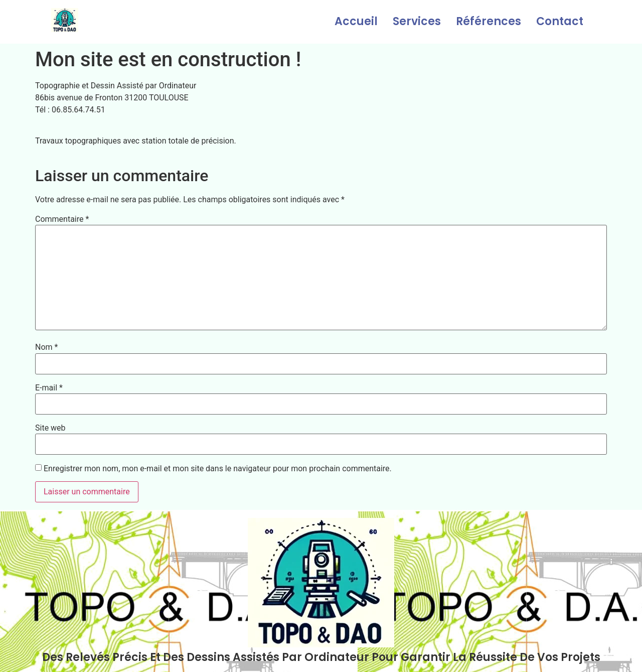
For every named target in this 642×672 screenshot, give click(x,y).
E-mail (49, 388)
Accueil (356, 21)
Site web (50, 428)
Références (489, 21)
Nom (46, 347)
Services (417, 21)
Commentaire (62, 219)
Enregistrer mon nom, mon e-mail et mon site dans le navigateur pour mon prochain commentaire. (218, 469)
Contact (560, 21)
